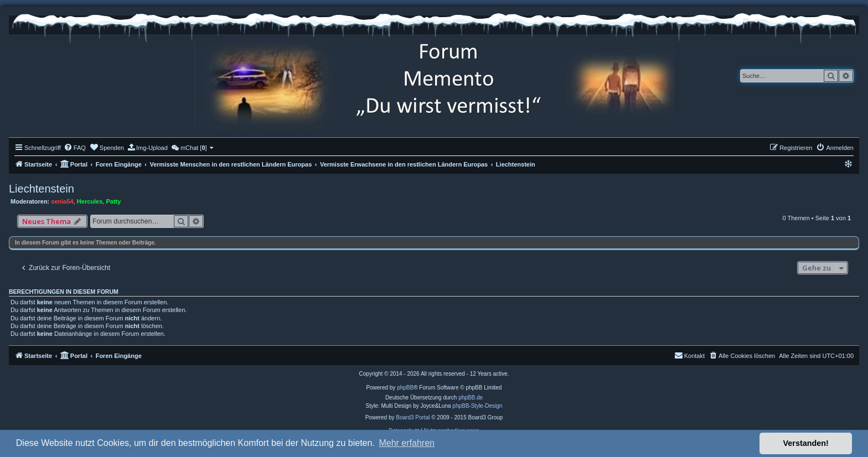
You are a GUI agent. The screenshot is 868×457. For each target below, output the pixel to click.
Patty (113, 201)
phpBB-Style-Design (477, 406)
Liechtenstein (42, 189)
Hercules (90, 201)
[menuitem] (75, 148)
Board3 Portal (413, 417)
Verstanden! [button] (806, 443)
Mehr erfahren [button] (407, 443)
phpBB (405, 388)
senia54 (62, 201)
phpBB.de (471, 398)
